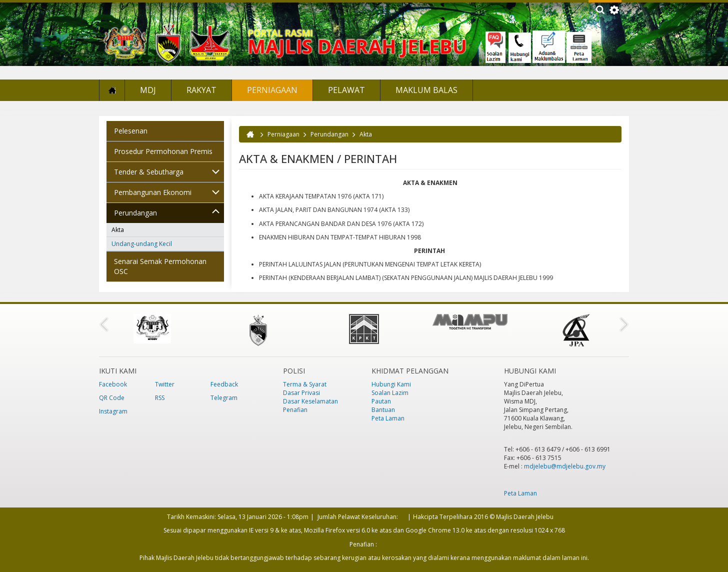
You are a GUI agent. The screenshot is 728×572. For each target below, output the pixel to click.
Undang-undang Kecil (142, 244)
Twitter (165, 384)
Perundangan (135, 213)
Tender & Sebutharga (149, 172)
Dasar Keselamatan (310, 401)
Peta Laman (388, 418)
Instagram (113, 411)
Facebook (113, 384)
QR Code (112, 398)
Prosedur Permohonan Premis (163, 151)
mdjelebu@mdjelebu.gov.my (565, 466)
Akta (118, 230)
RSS (160, 398)
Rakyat (201, 90)
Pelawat (346, 90)
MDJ (148, 90)
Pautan (381, 401)
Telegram (224, 398)
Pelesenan (131, 131)
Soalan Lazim (390, 393)
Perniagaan (272, 90)
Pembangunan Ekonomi (153, 192)
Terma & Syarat (305, 384)
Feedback (224, 384)
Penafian (295, 410)
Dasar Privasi (301, 393)
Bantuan (383, 410)
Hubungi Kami (391, 384)
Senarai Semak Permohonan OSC (160, 266)
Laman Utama (112, 90)
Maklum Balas (426, 90)
